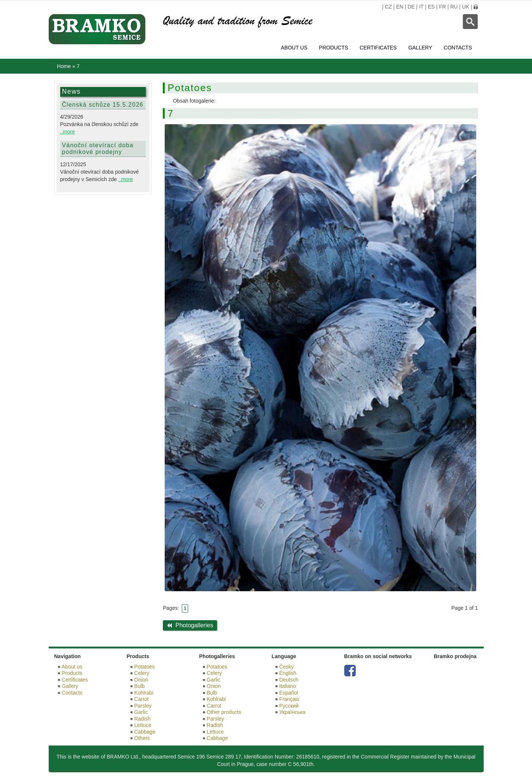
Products (334, 48)
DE (411, 7)
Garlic (141, 712)
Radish (142, 719)
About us (294, 48)
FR (443, 7)
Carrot (141, 699)
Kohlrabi (144, 693)
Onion (141, 680)
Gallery (420, 48)
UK (466, 7)
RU (454, 7)
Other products (224, 712)
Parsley (143, 706)
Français (289, 699)
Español (289, 693)
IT (421, 7)
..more (68, 132)
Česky (286, 667)
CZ (388, 7)
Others (142, 738)
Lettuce (143, 725)
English (288, 673)
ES (431, 7)
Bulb (139, 686)
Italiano (288, 686)
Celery (142, 673)
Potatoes (144, 667)
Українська (292, 712)
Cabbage (145, 732)
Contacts (458, 48)
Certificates (378, 48)
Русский (289, 706)
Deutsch (289, 680)
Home (64, 66)
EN (399, 7)
